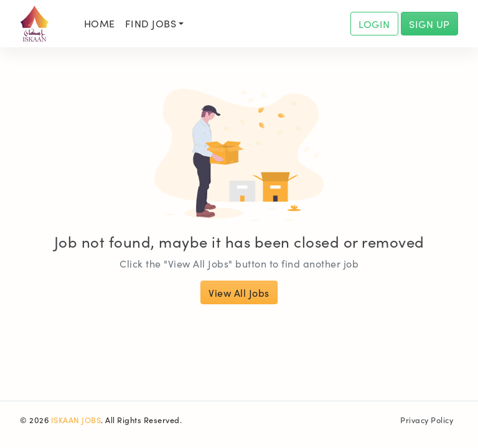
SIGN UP (429, 24)
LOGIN (374, 24)
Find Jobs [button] (151, 23)
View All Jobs (239, 292)
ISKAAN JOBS (76, 419)
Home (100, 23)
